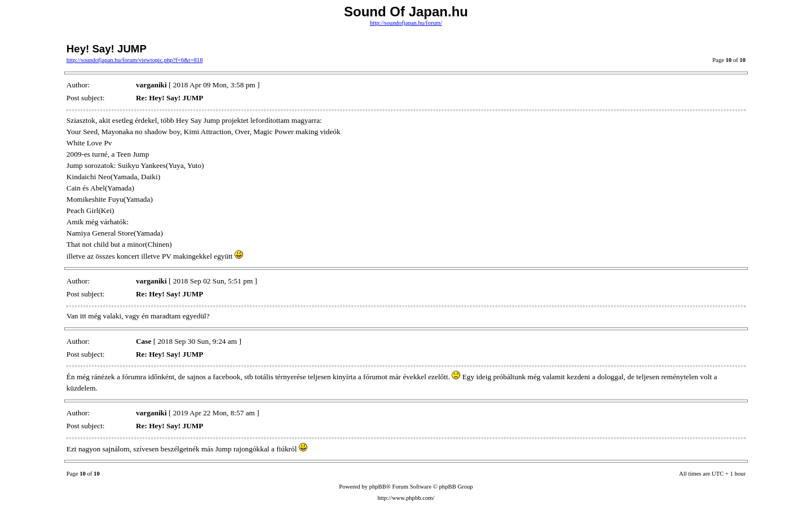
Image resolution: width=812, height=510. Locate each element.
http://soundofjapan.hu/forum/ (406, 23)
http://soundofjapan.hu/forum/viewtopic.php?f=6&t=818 (135, 60)
